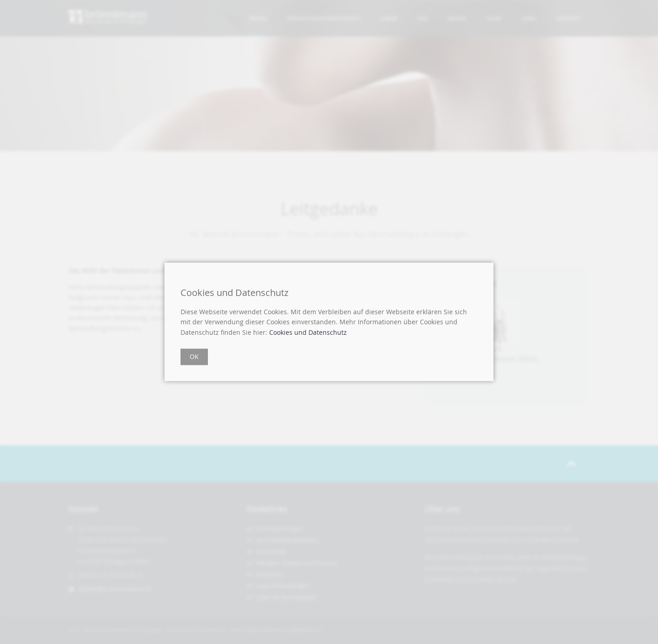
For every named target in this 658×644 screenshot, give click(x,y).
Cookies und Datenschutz (308, 332)
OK (194, 357)
